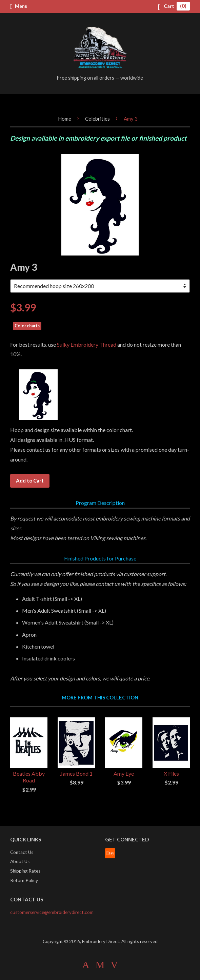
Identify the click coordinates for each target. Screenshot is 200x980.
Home (65, 119)
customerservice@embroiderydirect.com (52, 912)
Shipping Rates (25, 871)
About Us (20, 861)
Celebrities (97, 119)
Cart (174, 6)
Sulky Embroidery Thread (87, 344)
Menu (19, 6)
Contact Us (22, 852)
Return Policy (24, 880)
